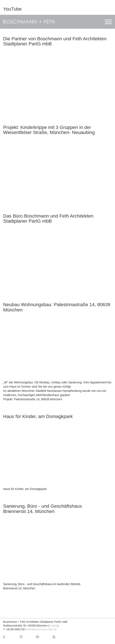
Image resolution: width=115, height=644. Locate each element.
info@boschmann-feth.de (42, 629)
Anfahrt (53, 626)
